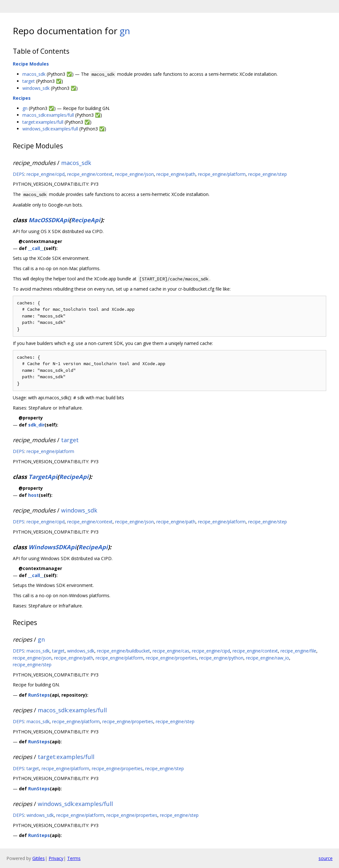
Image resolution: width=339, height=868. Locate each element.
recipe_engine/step (268, 174)
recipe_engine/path (176, 174)
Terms (74, 858)
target (29, 81)
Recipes (22, 98)
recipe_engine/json (134, 174)
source (326, 858)
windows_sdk (36, 88)
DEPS (19, 174)
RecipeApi (86, 220)
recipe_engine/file (298, 651)
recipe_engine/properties (171, 658)
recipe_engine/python (221, 658)
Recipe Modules (31, 64)
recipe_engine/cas (171, 651)
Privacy (56, 858)
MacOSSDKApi (49, 220)
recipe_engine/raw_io (268, 658)
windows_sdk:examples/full (50, 129)
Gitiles (39, 858)
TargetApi (43, 477)
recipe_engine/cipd (46, 174)
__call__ (36, 248)
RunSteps (39, 695)
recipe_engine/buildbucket (123, 651)
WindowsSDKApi (52, 547)
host (33, 495)
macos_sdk (34, 74)
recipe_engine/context (90, 174)
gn (125, 31)
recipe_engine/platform (222, 174)
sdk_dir (36, 425)
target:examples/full (43, 122)
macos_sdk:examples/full (48, 115)
